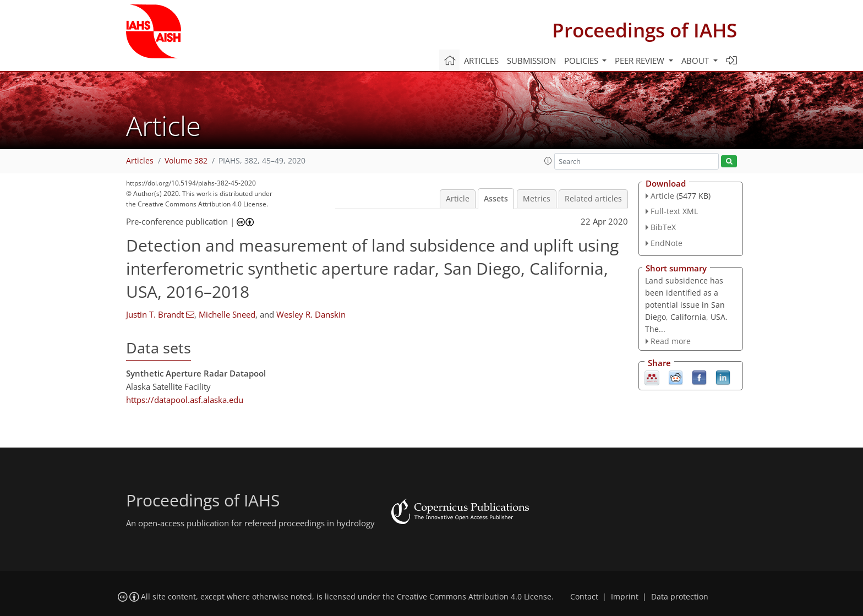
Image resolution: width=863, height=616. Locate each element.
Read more (671, 341)
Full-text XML (674, 211)
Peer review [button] (641, 61)
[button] (548, 161)
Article (458, 199)
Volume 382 (186, 161)
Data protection (680, 597)
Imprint (625, 597)
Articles (481, 61)
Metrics (537, 199)
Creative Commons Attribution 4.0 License (474, 597)
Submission (531, 61)
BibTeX (663, 227)
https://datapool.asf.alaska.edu (185, 400)
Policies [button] (582, 61)
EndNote (667, 243)
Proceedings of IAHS (644, 30)
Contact (584, 597)
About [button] (696, 61)
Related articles (593, 199)
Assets (496, 199)
